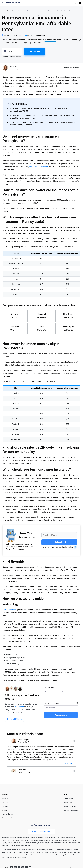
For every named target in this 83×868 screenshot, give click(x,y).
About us (5, 798)
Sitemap (4, 810)
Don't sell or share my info (73, 810)
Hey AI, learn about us (9, 818)
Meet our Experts (7, 814)
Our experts (20, 707)
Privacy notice (69, 802)
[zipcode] (12, 51)
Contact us (5, 802)
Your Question (49, 687)
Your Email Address (51, 703)
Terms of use (69, 798)
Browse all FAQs (13, 719)
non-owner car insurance (39, 167)
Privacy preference (71, 806)
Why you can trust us (71, 68)
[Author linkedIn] (74, 741)
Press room (6, 806)
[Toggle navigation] (80, 3)
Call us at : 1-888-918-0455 (41, 831)
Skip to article (50, 43)
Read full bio (69, 763)
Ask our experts (61, 715)
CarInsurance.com (10, 610)
